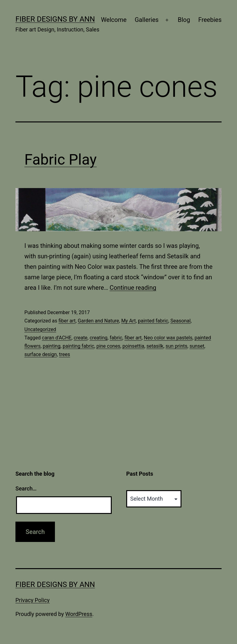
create (81, 338)
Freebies (210, 20)
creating (98, 338)
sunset (197, 346)
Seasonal (181, 321)
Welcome (114, 20)
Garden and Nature (98, 321)
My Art (129, 321)
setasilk (155, 346)
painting (52, 346)
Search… (26, 488)
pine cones (108, 346)
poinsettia (133, 346)
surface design (41, 354)
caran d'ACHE (57, 338)
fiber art (67, 321)
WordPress (79, 614)
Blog (184, 20)
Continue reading (133, 288)
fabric (116, 338)
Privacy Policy (33, 600)
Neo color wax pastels (168, 338)
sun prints (177, 346)
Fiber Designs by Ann (55, 19)
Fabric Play (60, 160)
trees (64, 354)
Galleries (146, 20)
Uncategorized (40, 329)
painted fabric (153, 321)
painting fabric (78, 346)
